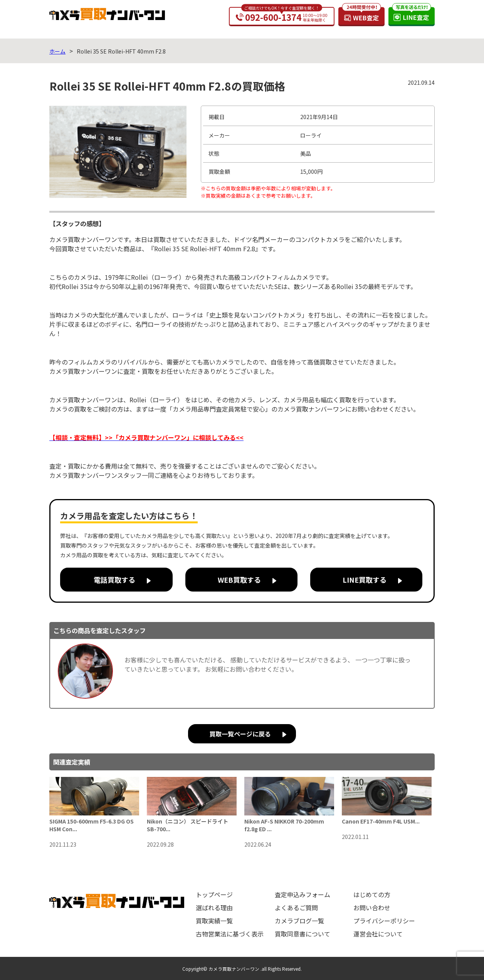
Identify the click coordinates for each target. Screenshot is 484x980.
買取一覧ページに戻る (240, 734)
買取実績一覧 (214, 921)
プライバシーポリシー (384, 921)
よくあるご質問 (296, 908)
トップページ (214, 894)
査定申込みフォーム (302, 894)
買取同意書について (302, 934)
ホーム (57, 51)
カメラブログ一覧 (299, 921)
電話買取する (114, 580)
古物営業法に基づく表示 (230, 934)
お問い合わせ (372, 908)
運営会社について (378, 934)
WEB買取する (239, 580)
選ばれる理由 (214, 908)
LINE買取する (365, 580)
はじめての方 (372, 894)
